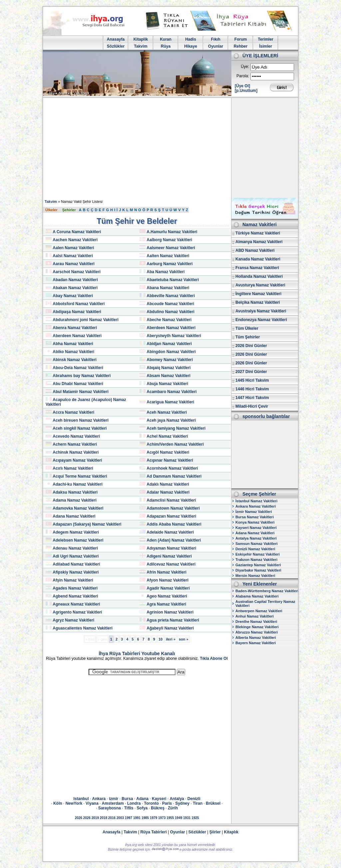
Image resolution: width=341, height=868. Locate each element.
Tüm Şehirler (248, 337)
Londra (134, 803)
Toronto (151, 803)
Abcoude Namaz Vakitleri (170, 304)
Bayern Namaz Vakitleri (256, 643)
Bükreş (158, 808)
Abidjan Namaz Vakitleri (169, 344)
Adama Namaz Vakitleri (74, 500)
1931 (187, 818)
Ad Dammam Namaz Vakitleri (174, 476)
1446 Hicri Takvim (252, 389)
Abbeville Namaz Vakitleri (171, 296)
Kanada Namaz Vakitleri (258, 259)
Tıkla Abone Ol (214, 658)
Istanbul (81, 799)
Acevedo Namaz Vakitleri (76, 436)
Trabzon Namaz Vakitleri (256, 560)
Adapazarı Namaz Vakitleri (171, 516)
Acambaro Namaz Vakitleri (171, 392)
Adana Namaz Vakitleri (74, 516)
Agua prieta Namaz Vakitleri (173, 620)
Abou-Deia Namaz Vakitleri (78, 368)
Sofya (142, 808)
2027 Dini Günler (251, 372)
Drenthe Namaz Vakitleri (256, 622)
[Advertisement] (170, 148)
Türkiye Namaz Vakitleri (258, 233)
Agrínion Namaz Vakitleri (170, 612)
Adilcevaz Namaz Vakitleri (171, 564)
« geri (102, 639)
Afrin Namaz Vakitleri (166, 572)
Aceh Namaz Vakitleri (167, 412)
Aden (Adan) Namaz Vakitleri (174, 540)
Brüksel (213, 803)
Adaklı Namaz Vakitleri (168, 484)
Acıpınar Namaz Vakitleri (170, 460)
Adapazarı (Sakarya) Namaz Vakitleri (87, 524)
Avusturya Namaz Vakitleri (260, 285)
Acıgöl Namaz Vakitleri (168, 452)
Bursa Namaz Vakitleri (255, 517)
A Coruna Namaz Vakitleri (77, 232)
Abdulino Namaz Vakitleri (170, 312)
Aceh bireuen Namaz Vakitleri (80, 420)
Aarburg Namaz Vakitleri (170, 264)
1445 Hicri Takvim (252, 380)
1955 (170, 818)
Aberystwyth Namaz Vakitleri (174, 336)
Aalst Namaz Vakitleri (73, 256)
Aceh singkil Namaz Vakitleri (80, 428)
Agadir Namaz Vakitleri (168, 588)
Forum (241, 39)
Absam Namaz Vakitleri (168, 376)
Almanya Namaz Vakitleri (259, 242)
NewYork (74, 803)
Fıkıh (215, 39)
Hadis (191, 39)
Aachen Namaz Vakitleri (75, 240)
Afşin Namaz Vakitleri (73, 580)
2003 (120, 818)
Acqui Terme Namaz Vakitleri (80, 476)
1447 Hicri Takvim (252, 398)
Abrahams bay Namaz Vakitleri (82, 376)
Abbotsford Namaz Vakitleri (79, 304)
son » (184, 639)
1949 (178, 818)
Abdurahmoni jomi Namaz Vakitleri (85, 320)
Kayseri (159, 799)
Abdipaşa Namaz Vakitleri (77, 312)
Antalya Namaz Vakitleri (256, 538)
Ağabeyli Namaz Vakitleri (170, 628)
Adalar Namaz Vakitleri (168, 492)
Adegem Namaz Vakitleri (76, 532)
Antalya (177, 799)
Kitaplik (141, 39)
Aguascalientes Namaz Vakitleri (82, 628)
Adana (142, 799)
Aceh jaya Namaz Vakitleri (171, 420)
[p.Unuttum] (246, 91)
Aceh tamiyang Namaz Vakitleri (176, 428)
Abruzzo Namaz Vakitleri (257, 632)
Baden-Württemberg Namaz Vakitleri (267, 591)
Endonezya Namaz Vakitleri (261, 320)
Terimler (265, 39)
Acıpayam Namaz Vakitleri (77, 460)
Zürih (173, 808)
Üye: (245, 67)
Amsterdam (113, 803)
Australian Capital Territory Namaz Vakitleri (265, 604)
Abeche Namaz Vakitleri (169, 320)
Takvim (141, 46)
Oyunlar (216, 46)
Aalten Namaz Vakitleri (168, 256)
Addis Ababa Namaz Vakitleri (174, 524)
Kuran (166, 39)
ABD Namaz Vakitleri (255, 250)
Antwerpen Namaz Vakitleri (259, 611)
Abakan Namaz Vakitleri (75, 288)
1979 (154, 818)
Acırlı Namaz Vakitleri (73, 468)
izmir (114, 799)
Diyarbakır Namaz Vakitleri (258, 570)
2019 (95, 818)
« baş (90, 639)
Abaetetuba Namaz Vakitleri (173, 280)
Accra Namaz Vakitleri (73, 412)
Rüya (166, 46)
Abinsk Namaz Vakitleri (74, 360)
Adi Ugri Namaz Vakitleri (76, 556)
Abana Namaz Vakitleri (168, 288)
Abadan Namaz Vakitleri (75, 280)
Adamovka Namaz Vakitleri (78, 508)
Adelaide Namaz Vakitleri (170, 532)
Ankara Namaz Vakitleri (256, 506)
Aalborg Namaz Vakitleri (169, 240)
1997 (129, 818)
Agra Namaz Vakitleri (166, 604)
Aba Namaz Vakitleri (166, 272)
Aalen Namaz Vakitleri (73, 248)
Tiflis (129, 808)
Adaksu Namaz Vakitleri (75, 492)
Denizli (194, 799)
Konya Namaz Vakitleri (255, 522)
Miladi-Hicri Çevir (252, 406)
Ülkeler (51, 210)
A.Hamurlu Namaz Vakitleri (172, 232)
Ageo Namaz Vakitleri (167, 596)
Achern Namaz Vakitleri (75, 444)
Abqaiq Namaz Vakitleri (169, 368)
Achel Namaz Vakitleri (167, 436)
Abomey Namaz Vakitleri (170, 360)
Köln (58, 803)
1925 (195, 818)
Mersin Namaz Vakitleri (255, 576)
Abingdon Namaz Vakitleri (171, 352)
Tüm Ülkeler (247, 328)
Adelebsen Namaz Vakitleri (78, 540)
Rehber (241, 46)
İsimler (266, 46)
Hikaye (191, 46)
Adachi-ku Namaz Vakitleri (77, 484)
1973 (162, 818)
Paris (167, 803)
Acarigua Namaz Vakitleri (170, 402)
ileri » (171, 639)
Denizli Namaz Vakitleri (255, 549)
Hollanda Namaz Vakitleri (259, 276)
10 (161, 639)
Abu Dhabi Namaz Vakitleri (78, 384)
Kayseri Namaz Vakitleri (256, 528)
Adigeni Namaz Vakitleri (169, 556)
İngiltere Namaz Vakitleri (258, 294)
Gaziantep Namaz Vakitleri (258, 565)
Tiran (198, 803)
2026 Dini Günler (251, 346)
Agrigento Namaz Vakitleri (77, 612)
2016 (112, 818)
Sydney (182, 803)
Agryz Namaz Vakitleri (73, 620)
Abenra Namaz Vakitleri (75, 328)
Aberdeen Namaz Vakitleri (171, 328)
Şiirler (215, 832)
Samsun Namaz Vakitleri (257, 544)
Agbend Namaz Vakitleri (75, 596)
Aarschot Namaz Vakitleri (76, 272)
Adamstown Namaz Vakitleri (173, 508)
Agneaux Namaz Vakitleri (76, 604)
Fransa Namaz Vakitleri (257, 268)
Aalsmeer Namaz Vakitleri (171, 248)
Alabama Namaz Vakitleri (257, 596)
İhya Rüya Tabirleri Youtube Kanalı (137, 653)
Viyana (92, 803)
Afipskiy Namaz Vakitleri (76, 572)
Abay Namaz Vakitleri (73, 296)
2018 (104, 818)
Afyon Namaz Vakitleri (167, 580)
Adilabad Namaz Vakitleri (76, 564)
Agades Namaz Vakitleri (75, 588)
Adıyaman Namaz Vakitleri (171, 548)
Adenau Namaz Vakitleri (75, 548)
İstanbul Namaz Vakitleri (256, 501)
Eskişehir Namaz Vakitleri (258, 554)
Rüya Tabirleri (154, 832)
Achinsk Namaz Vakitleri (76, 452)
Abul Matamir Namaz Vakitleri (80, 392)
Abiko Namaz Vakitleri (73, 352)
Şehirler (69, 210)
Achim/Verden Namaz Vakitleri (175, 444)
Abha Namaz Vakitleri (73, 344)
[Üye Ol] (242, 86)
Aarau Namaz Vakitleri (73, 264)
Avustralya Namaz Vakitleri (261, 311)
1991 (137, 818)
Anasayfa (116, 39)
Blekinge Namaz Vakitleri (257, 627)
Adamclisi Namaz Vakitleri (171, 500)
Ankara (99, 799)
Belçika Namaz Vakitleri (258, 302)
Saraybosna (110, 808)
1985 (145, 818)
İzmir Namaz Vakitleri (254, 512)
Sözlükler (116, 46)
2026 (79, 818)
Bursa (127, 799)
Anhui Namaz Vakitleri (255, 616)
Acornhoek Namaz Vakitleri (172, 468)
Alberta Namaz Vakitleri (256, 638)
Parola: (243, 76)
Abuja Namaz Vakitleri (167, 384)
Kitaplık (231, 832)
